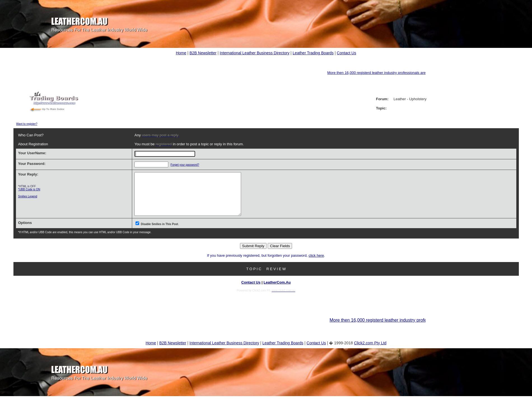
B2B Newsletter (203, 53)
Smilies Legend (28, 196)
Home (181, 53)
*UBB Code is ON (29, 189)
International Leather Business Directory (255, 53)
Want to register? (27, 124)
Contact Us (347, 53)
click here (316, 264)
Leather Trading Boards (313, 53)
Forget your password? (178, 165)
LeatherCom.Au (277, 291)
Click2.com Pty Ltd (370, 351)
